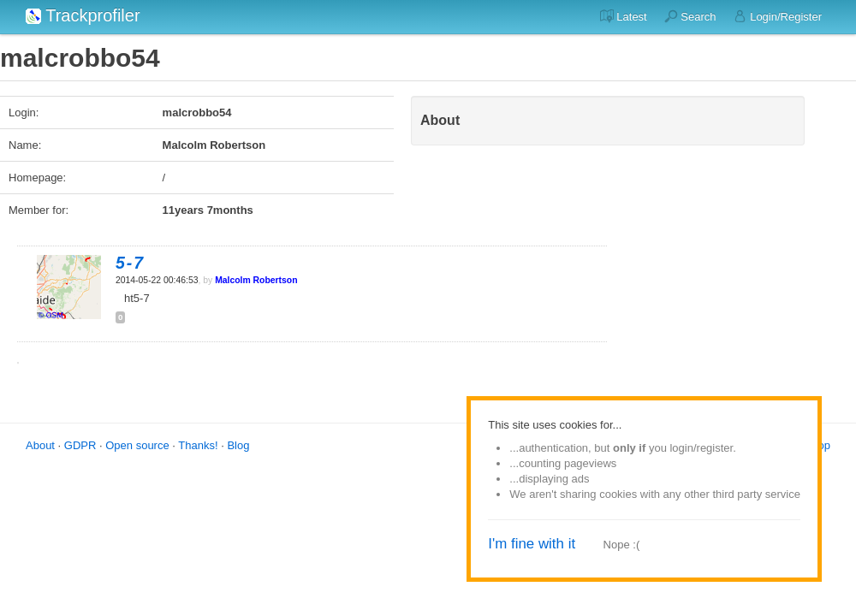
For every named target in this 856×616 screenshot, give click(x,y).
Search (690, 16)
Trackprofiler (83, 15)
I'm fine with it (532, 544)
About (40, 445)
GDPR (80, 445)
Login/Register (778, 16)
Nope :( (622, 545)
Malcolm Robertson (256, 280)
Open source (137, 445)
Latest (624, 16)
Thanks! (198, 445)
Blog (238, 445)
